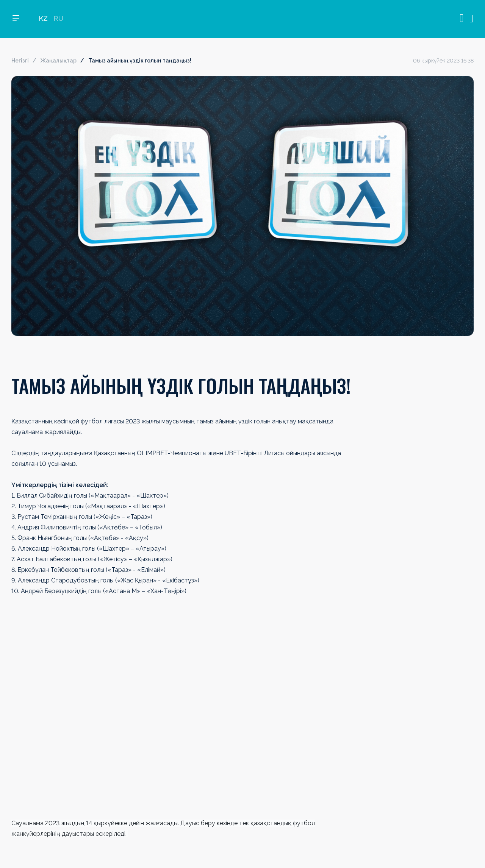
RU (58, 19)
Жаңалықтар (59, 61)
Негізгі (20, 61)
